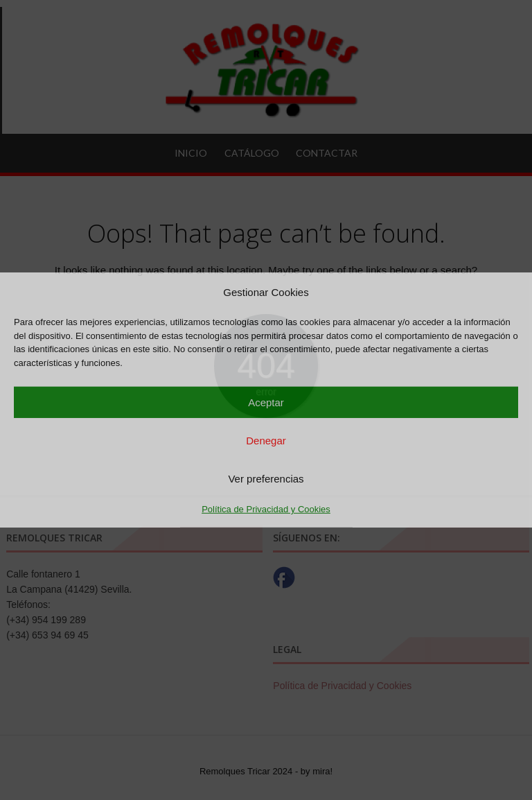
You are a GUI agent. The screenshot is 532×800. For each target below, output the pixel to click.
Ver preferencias (266, 478)
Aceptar (266, 402)
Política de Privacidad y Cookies (266, 509)
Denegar (266, 440)
